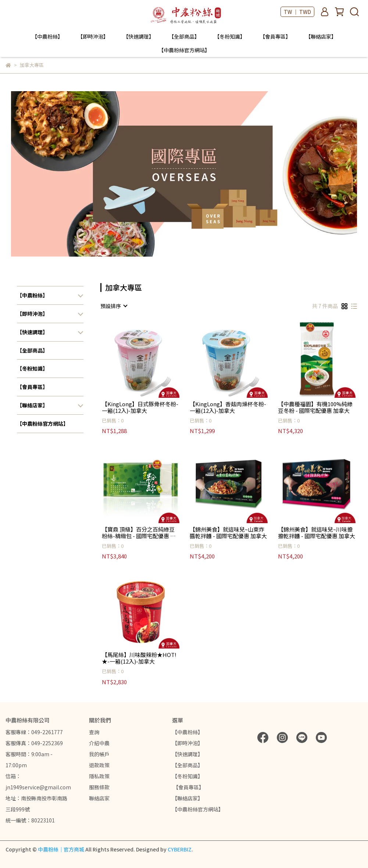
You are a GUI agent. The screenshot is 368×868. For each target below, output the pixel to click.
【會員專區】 (275, 36)
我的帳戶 (99, 754)
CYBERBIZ (180, 849)
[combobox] (114, 306)
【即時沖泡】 (93, 36)
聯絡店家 (99, 798)
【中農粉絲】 (47, 36)
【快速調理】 (139, 36)
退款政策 (99, 765)
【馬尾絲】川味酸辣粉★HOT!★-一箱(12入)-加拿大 (139, 658)
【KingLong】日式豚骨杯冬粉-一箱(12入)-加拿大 (140, 407)
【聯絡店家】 (321, 36)
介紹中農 (99, 743)
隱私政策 (99, 776)
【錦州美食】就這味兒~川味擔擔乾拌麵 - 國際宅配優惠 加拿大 (317, 533)
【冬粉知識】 (230, 36)
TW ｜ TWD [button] (297, 12)
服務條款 (99, 787)
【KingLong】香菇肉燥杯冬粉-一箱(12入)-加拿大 (228, 407)
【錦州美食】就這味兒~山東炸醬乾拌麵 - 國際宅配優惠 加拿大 (228, 533)
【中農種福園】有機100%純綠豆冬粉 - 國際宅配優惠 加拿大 (315, 407)
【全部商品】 (184, 36)
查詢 (94, 732)
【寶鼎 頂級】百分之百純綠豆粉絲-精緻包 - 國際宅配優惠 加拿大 (139, 533)
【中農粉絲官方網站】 (184, 50)
